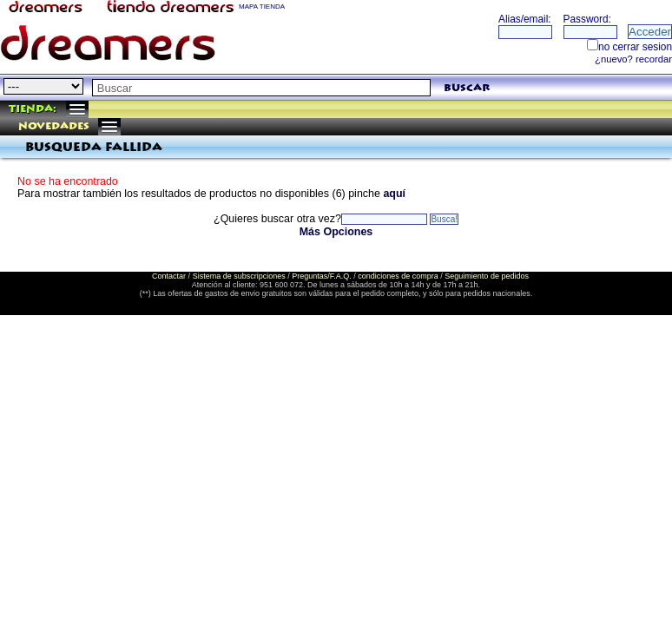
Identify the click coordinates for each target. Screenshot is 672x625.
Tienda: (33, 109)
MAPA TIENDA (262, 7)
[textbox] (261, 88)
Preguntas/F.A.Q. (322, 276)
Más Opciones (336, 232)
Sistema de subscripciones (239, 276)
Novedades (54, 126)
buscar (467, 88)
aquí (394, 194)
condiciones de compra (398, 276)
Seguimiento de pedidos (487, 276)
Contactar (169, 276)
